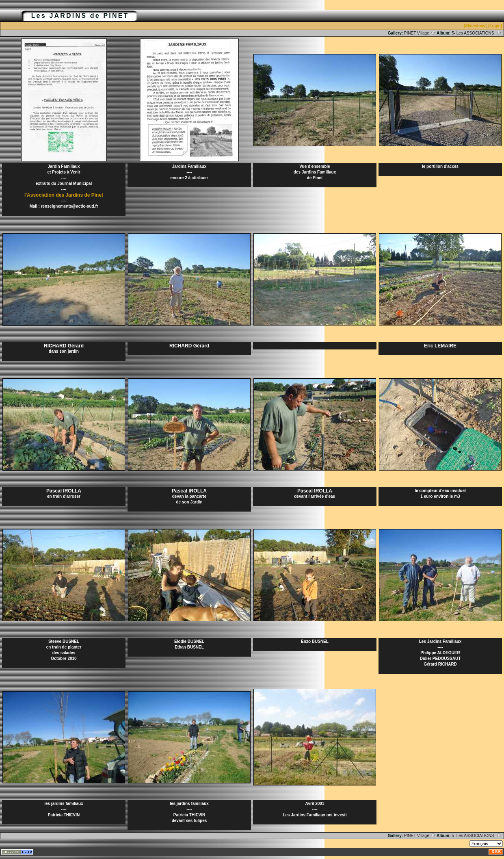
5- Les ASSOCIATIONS (477, 33)
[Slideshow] (475, 26)
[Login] (495, 26)
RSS (496, 852)
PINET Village (420, 33)
